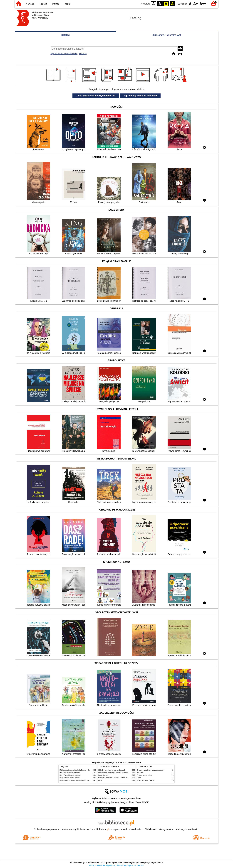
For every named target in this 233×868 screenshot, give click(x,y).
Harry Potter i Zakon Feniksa (69, 778)
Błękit (100, 780)
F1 (196, 4)
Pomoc (56, 4)
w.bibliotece (101, 829)
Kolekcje (83, 54)
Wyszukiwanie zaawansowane (64, 54)
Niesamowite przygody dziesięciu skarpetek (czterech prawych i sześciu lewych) (87, 780)
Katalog (66, 35)
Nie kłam (140, 773)
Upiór (139, 778)
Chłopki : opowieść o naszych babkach (112, 770)
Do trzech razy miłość (144, 775)
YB (166, 4)
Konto (67, 4)
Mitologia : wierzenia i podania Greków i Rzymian (77, 770)
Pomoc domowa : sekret (145, 780)
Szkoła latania (103, 775)
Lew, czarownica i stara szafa (70, 773)
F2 (203, 4)
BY (172, 4)
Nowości (30, 4)
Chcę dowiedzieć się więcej (102, 865)
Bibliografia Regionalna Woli (167, 35)
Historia (43, 4)
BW (160, 4)
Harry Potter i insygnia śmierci (70, 775)
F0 (190, 4)
